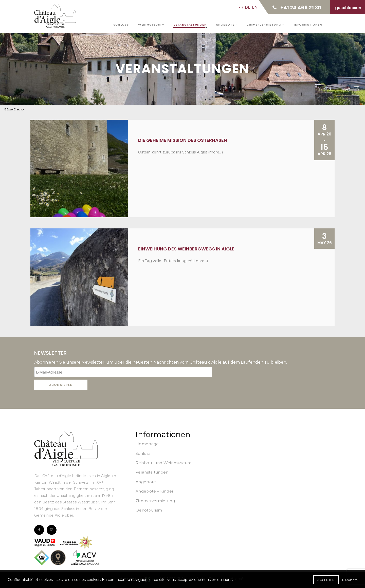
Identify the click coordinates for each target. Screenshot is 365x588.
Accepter (326, 580)
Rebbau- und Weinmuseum (164, 463)
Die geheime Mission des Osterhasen (183, 140)
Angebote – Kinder (154, 491)
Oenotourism (149, 510)
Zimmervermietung (266, 25)
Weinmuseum (151, 25)
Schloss (121, 25)
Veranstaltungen (190, 25)
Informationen (308, 25)
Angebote (227, 25)
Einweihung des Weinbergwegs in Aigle (186, 249)
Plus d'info (350, 580)
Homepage (147, 444)
